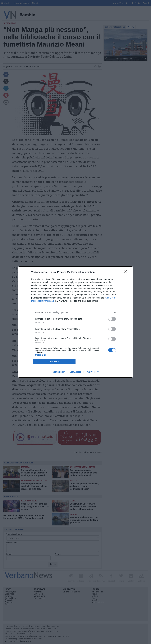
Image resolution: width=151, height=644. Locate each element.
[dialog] (75, 322)
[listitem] (75, 312)
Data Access (75, 372)
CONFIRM (54, 361)
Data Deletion (59, 372)
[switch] (112, 319)
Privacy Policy (92, 372)
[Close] (127, 272)
